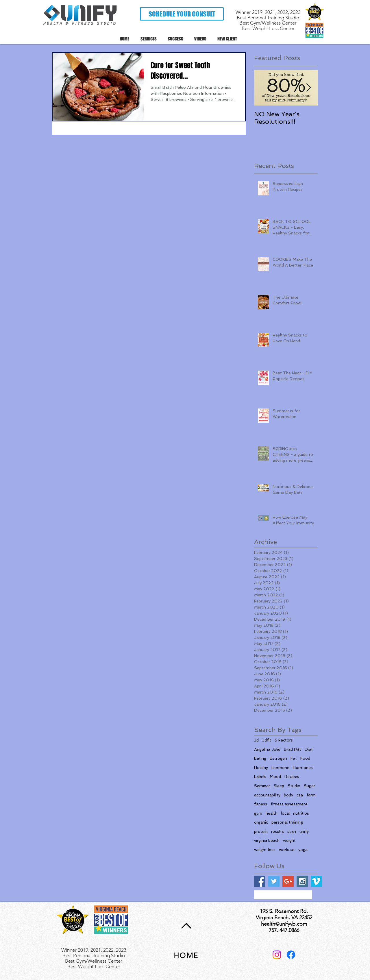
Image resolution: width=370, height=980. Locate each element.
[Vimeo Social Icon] (316, 881)
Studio (294, 786)
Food (305, 758)
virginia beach (267, 840)
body (288, 795)
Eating (260, 758)
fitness (261, 804)
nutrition (301, 813)
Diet (309, 749)
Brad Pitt (293, 749)
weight (289, 840)
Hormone (280, 768)
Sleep (279, 786)
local (285, 813)
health (272, 813)
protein (261, 831)
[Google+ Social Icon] (288, 881)
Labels (260, 776)
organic (261, 822)
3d (256, 740)
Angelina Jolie (267, 749)
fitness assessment (289, 804)
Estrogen (278, 758)
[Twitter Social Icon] (274, 881)
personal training (287, 822)
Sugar (309, 786)
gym (258, 813)
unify (304, 831)
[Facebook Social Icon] (260, 881)
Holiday (261, 768)
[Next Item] (308, 88)
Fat (294, 758)
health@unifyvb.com (284, 924)
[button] (182, 14)
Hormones (303, 768)
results (277, 831)
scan (292, 831)
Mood (275, 776)
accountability (267, 795)
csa (300, 795)
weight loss (265, 850)
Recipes (292, 776)
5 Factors (284, 740)
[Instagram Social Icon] (302, 881)
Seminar (262, 786)
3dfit (267, 740)
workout (287, 850)
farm (311, 795)
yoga (303, 850)
